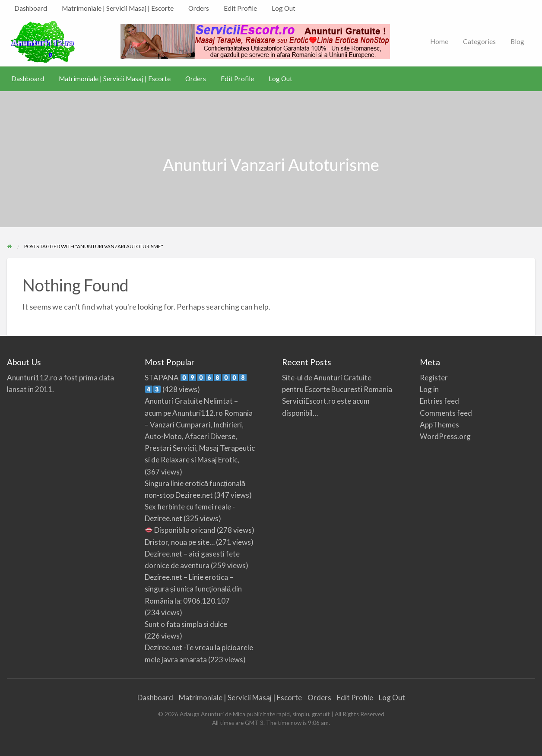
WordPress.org (445, 436)
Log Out (284, 8)
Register (434, 378)
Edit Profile (240, 8)
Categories (479, 41)
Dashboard (31, 8)
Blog (517, 41)
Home (439, 41)
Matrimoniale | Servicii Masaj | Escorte (118, 8)
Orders (199, 8)
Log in (429, 389)
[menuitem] (31, 8)
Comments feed (446, 413)
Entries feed (439, 401)
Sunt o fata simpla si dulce (186, 624)
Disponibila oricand (180, 530)
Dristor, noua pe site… (180, 542)
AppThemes (439, 425)
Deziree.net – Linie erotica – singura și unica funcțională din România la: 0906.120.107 (193, 589)
